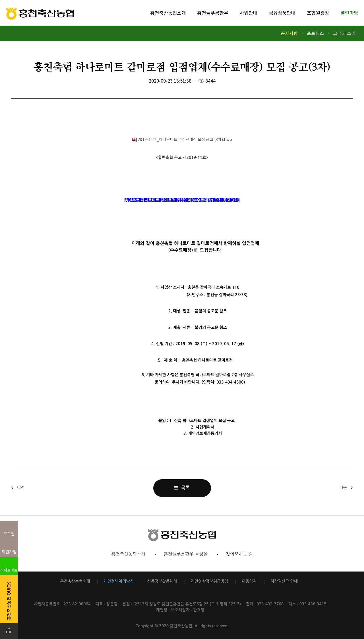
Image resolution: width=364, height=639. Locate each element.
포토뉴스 (315, 33)
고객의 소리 (344, 33)
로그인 (9, 534)
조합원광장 (318, 13)
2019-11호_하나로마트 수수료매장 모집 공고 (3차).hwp (182, 140)
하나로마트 (9, 570)
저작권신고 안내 (284, 581)
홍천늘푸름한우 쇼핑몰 (186, 554)
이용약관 (249, 581)
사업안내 (249, 13)
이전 (21, 488)
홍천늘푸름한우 (213, 13)
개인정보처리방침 (118, 581)
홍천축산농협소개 (168, 13)
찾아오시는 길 (239, 554)
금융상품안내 (282, 13)
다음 (343, 488)
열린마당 (349, 13)
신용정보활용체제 (162, 581)
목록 (182, 488)
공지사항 (289, 33)
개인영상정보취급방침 (210, 581)
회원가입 (9, 552)
